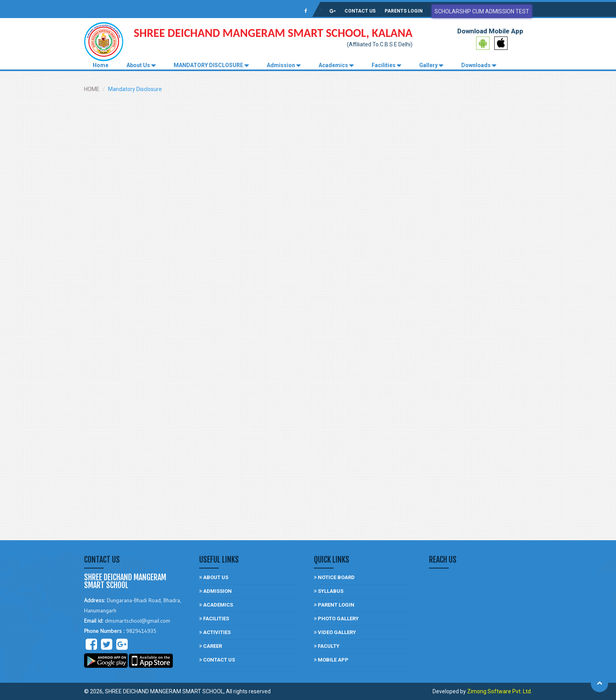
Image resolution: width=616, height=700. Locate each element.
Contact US (217, 660)
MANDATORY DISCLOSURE (211, 66)
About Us (141, 66)
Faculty (327, 646)
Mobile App (331, 660)
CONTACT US (360, 11)
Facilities (386, 66)
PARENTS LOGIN (404, 11)
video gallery (335, 632)
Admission (284, 66)
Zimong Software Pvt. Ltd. (500, 691)
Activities (215, 632)
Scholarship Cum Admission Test (482, 11)
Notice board (334, 577)
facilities (214, 619)
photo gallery (336, 619)
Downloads (479, 66)
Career (211, 646)
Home (101, 65)
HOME (92, 89)
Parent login (334, 605)
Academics (336, 66)
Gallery (431, 66)
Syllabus (329, 591)
